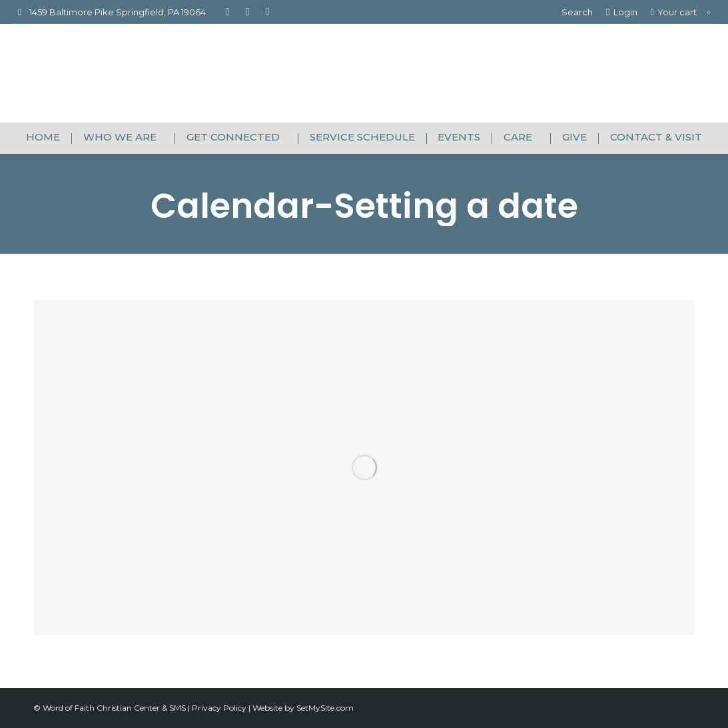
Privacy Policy (220, 708)
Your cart (683, 12)
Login (621, 12)
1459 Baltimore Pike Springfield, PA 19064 (110, 12)
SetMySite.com (325, 708)
